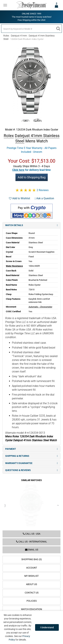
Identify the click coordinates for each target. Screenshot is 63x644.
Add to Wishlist (19, 198)
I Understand (47, 627)
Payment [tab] (32, 449)
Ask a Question (45, 198)
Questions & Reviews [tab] (32, 470)
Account (32, 568)
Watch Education (32, 609)
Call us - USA (32, 534)
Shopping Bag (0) (32, 559)
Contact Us (32, 593)
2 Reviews (43, 190)
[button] (32, 170)
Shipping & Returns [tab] (32, 456)
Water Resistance (14, 266)
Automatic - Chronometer (40, 307)
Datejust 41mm (19, 36)
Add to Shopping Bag (32, 177)
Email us (32, 550)
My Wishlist (32, 576)
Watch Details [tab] (32, 225)
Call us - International (32, 542)
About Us (32, 584)
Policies (32, 601)
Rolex (6, 36)
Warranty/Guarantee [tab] (32, 463)
